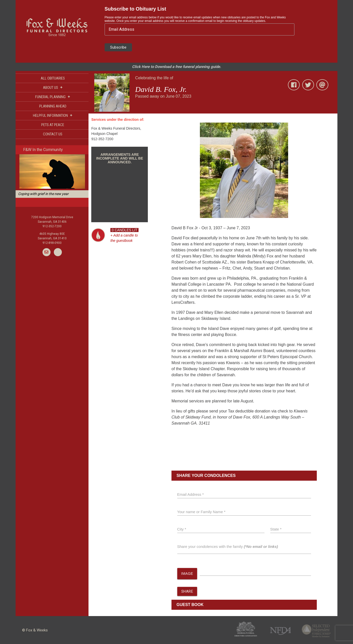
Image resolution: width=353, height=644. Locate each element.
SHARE (187, 591)
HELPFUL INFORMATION (53, 115)
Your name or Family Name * (201, 512)
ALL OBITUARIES (53, 78)
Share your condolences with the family (228, 546)
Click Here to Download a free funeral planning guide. (176, 67)
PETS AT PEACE (53, 125)
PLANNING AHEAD (53, 106)
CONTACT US (53, 134)
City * (182, 529)
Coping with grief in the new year (43, 194)
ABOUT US (53, 87)
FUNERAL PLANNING (53, 97)
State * (276, 529)
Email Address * (191, 494)
